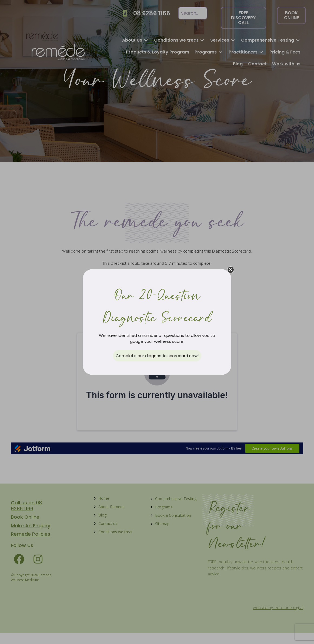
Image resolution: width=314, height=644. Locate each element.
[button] (231, 270)
